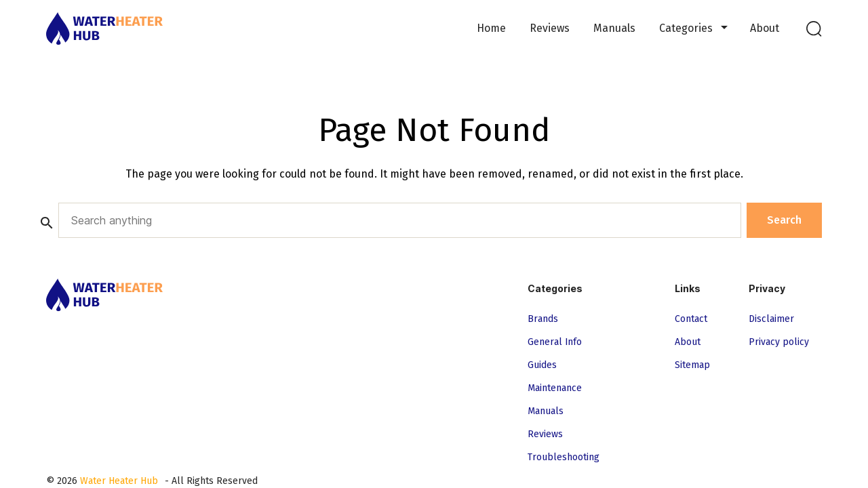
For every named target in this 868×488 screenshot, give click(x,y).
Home (491, 28)
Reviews (550, 28)
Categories (686, 28)
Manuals (614, 28)
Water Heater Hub (119, 481)
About (765, 28)
